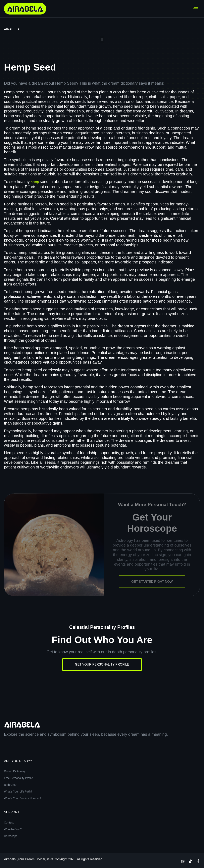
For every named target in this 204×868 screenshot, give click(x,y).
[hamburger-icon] (196, 9)
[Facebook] (198, 861)
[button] (102, 39)
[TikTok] (190, 861)
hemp (35, 182)
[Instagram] (183, 861)
